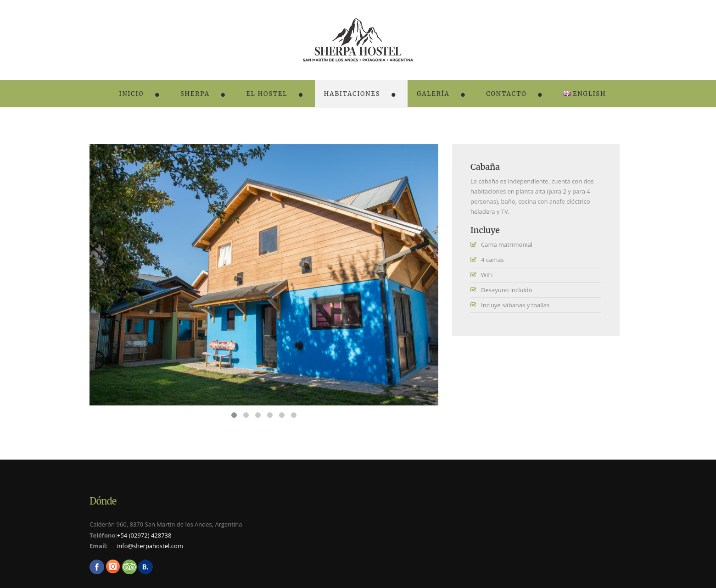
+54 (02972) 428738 (144, 535)
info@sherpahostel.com (150, 546)
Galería (433, 94)
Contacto (506, 94)
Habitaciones (352, 94)
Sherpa (195, 94)
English (585, 94)
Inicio (132, 94)
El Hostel (267, 94)
